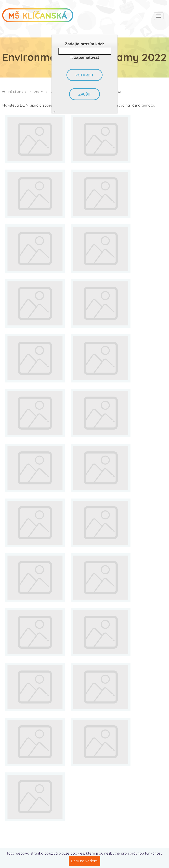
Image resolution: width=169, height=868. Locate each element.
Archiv (39, 92)
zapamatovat (87, 57)
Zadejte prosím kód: (84, 44)
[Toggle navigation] (159, 16)
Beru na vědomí (84, 861)
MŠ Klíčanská (14, 92)
